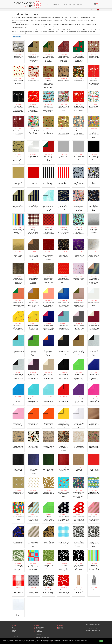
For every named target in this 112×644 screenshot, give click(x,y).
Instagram (60, 629)
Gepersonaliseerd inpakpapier (42, 637)
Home (47, 4)
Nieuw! (65, 4)
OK (101, 641)
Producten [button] (56, 4)
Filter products (17, 37)
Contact (80, 4)
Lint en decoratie (39, 633)
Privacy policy (15, 636)
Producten (14, 630)
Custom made (38, 632)
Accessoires (38, 636)
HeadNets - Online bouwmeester (93, 630)
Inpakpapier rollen (29, 10)
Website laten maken (93, 629)
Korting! (72, 4)
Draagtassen (38, 635)
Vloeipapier (38, 630)
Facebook (60, 627)
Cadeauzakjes (38, 629)
